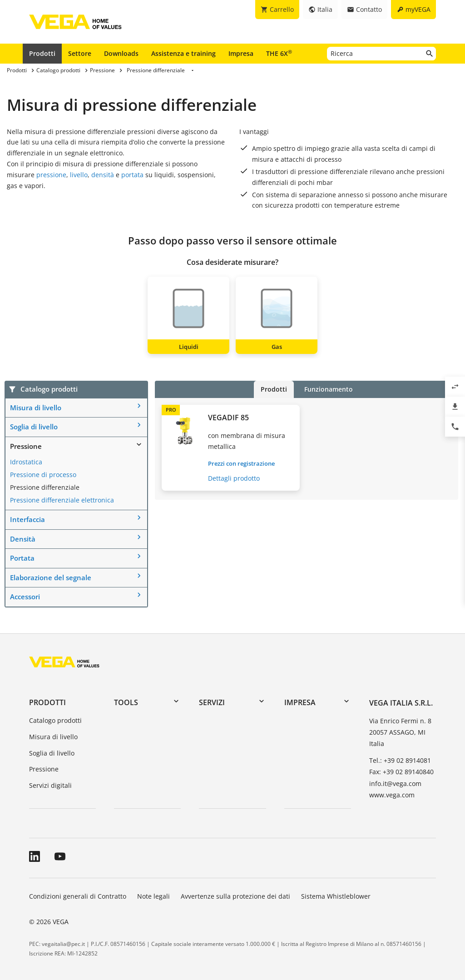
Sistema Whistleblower (336, 896)
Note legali (153, 896)
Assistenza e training (183, 53)
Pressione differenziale (45, 487)
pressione (51, 175)
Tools (126, 702)
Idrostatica (26, 462)
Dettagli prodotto (234, 478)
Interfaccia (27, 519)
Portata (22, 558)
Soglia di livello (34, 427)
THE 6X (279, 53)
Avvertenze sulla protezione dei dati (235, 896)
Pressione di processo (43, 475)
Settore (80, 53)
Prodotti (42, 53)
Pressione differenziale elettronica (62, 500)
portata (132, 175)
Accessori (25, 597)
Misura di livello (36, 408)
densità (103, 175)
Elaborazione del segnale (51, 577)
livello (79, 175)
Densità (23, 539)
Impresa (241, 53)
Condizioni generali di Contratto (78, 896)
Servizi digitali (50, 785)
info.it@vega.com (395, 784)
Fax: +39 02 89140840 (401, 772)
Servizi (212, 702)
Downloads (121, 53)
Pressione (26, 446)
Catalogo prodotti (55, 720)
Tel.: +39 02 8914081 (400, 760)
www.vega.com (392, 795)
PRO (171, 410)
